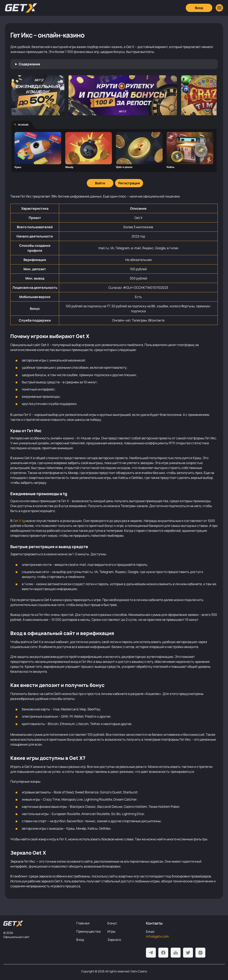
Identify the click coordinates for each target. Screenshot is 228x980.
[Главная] (21, 8)
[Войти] (100, 183)
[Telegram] (151, 953)
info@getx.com (157, 936)
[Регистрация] (129, 183)
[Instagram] (200, 953)
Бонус (112, 923)
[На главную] (13, 924)
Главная (83, 923)
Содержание (29, 64)
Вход (80, 940)
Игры (112, 931)
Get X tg (19, 521)
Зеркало (114, 940)
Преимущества (88, 931)
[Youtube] (176, 953)
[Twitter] (188, 953)
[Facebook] (163, 953)
